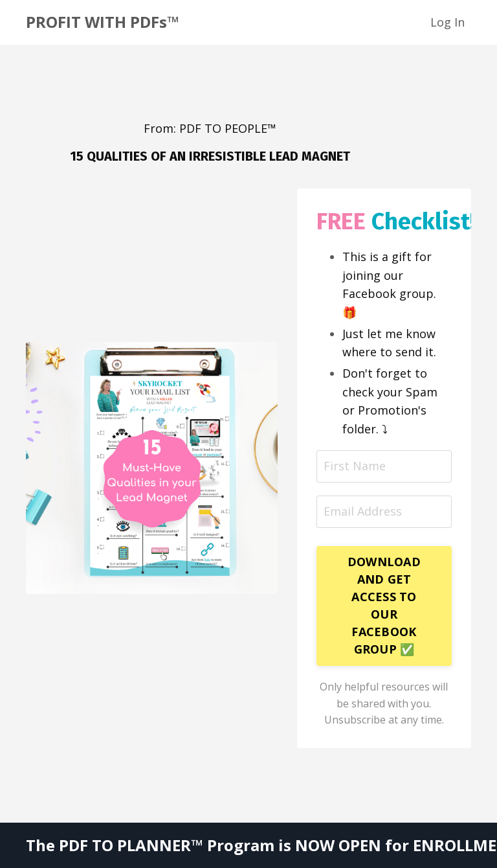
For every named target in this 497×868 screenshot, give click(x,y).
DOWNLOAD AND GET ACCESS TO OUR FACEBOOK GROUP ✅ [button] (384, 605)
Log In (447, 22)
